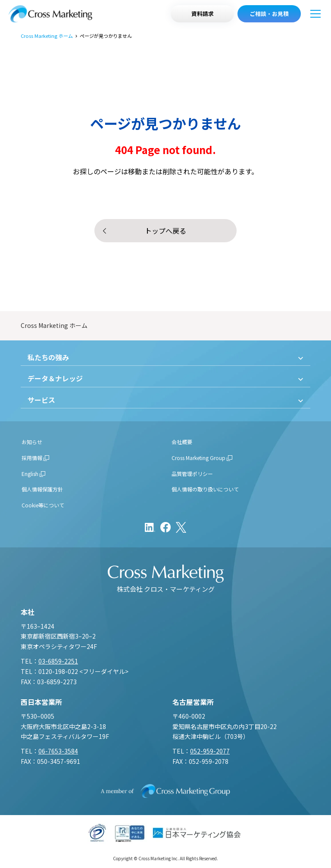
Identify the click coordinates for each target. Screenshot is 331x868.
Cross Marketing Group (198, 458)
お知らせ (32, 442)
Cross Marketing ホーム (47, 36)
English (30, 474)
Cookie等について (43, 505)
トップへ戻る (165, 231)
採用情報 (32, 458)
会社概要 (182, 442)
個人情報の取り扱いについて (205, 489)
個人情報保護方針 (42, 489)
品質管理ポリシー (192, 474)
